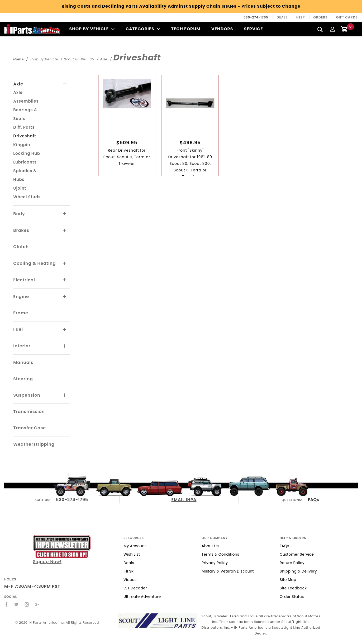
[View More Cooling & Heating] (65, 263)
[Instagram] (27, 604)
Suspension (27, 395)
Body (19, 214)
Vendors (222, 29)
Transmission (29, 412)
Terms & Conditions (220, 554)
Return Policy (292, 563)
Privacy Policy (215, 563)
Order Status (292, 597)
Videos (130, 580)
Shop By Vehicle (92, 29)
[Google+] (37, 604)
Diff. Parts (24, 127)
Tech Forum (186, 29)
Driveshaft (25, 136)
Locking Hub (27, 153)
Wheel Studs (27, 197)
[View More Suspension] (65, 395)
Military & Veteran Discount (228, 571)
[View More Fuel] (65, 330)
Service (254, 29)
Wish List (132, 554)
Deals (282, 17)
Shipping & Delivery (298, 571)
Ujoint (20, 188)
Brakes (21, 230)
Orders (321, 17)
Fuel (18, 329)
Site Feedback (293, 588)
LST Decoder (135, 588)
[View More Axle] (65, 84)
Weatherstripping (34, 444)
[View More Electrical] (65, 280)
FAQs (314, 500)
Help (301, 17)
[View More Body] (65, 214)
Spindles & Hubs (25, 175)
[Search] (320, 29)
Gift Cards (347, 17)
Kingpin (22, 145)
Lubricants (25, 162)
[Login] (332, 29)
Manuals (23, 362)
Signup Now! (62, 550)
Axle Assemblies (26, 97)
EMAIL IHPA (184, 500)
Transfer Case (30, 428)
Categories (143, 29)
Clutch (21, 247)
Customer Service (297, 554)
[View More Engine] (65, 297)
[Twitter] (17, 604)
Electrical (24, 280)
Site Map (288, 580)
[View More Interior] (65, 346)
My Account (135, 546)
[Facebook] (6, 604)
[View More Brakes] (65, 230)
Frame (21, 313)
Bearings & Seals (25, 114)
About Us (210, 546)
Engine (21, 297)
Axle (18, 84)
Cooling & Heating (34, 263)
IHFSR (129, 571)
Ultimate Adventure (142, 597)
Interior (22, 346)
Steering (23, 379)
